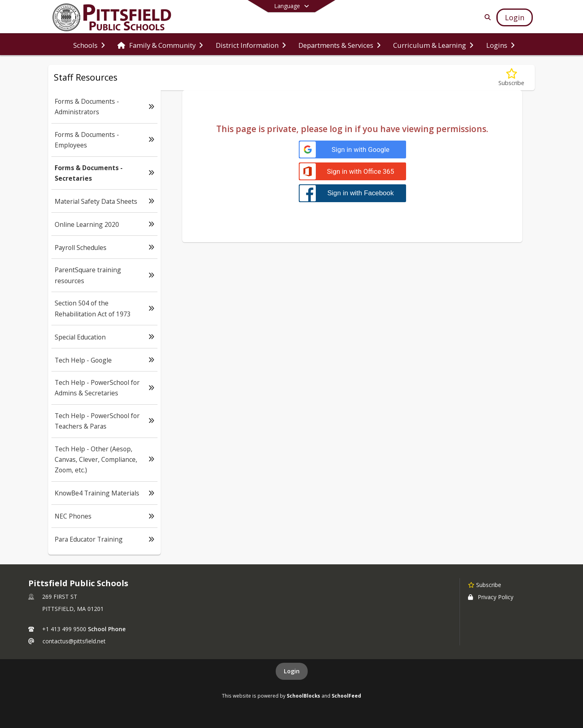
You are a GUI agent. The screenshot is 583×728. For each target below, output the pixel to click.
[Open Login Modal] (515, 17)
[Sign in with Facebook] (352, 193)
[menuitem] (89, 45)
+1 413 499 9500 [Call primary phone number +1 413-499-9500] (64, 629)
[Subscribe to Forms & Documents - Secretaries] (511, 78)
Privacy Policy (491, 597)
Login (292, 671)
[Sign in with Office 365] (352, 172)
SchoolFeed (346, 696)
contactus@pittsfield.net (74, 641)
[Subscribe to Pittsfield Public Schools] (485, 585)
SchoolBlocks (303, 696)
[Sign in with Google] (352, 150)
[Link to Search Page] (486, 17)
